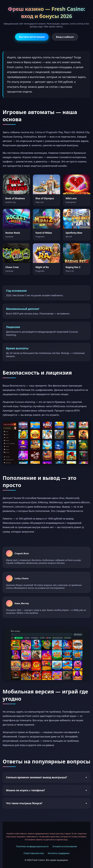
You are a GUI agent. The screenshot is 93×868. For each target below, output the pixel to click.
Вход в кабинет (65, 37)
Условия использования (65, 846)
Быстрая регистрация (32, 37)
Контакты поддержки (59, 853)
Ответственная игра (34, 853)
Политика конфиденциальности (32, 846)
